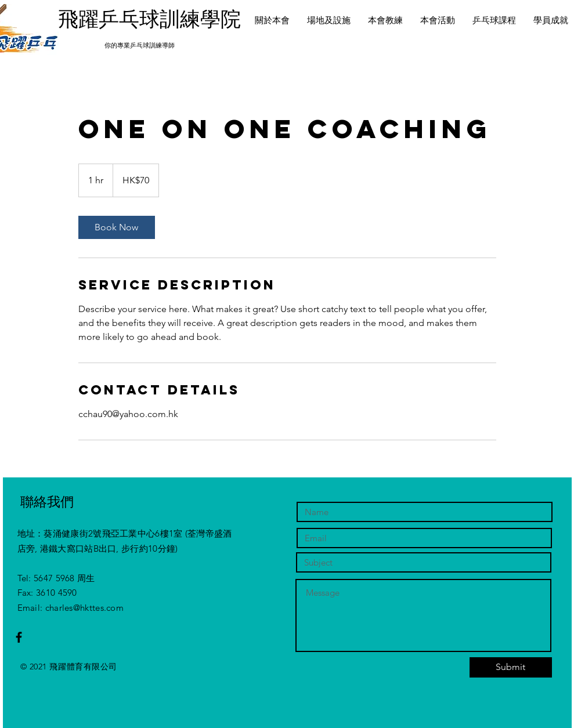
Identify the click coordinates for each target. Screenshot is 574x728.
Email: (31, 608)
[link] (117, 227)
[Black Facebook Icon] (19, 637)
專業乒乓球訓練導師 (146, 45)
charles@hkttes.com (84, 608)
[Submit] (511, 667)
